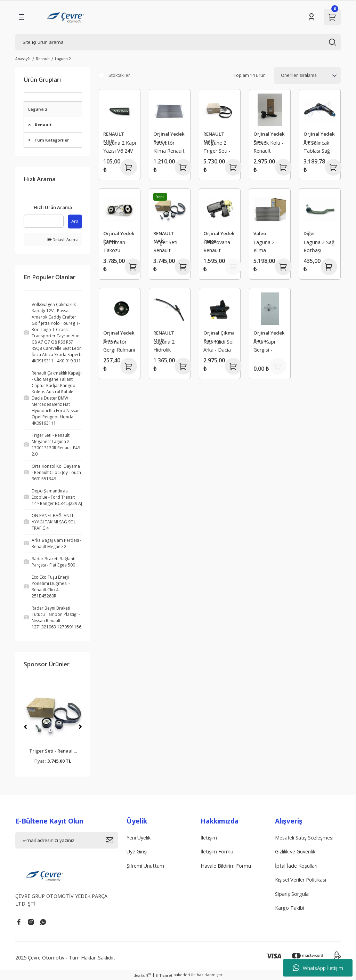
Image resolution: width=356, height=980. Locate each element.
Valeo (260, 233)
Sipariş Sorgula (292, 894)
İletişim (209, 838)
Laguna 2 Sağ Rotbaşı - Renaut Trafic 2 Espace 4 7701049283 (319, 247)
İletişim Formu (217, 852)
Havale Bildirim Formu (226, 866)
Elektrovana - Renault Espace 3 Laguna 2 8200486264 (218, 247)
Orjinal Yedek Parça (169, 138)
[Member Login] (311, 17)
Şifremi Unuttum (145, 866)
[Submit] (112, 840)
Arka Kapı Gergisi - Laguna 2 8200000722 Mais (267, 347)
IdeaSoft (142, 975)
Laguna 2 (63, 59)
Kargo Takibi (290, 908)
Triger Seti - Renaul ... (53, 751)
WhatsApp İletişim (318, 968)
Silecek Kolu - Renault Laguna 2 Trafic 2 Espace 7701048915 (268, 148)
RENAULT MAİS (114, 138)
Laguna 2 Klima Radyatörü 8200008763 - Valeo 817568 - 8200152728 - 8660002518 (269, 247)
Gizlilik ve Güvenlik (295, 852)
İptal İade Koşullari (296, 866)
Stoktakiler (119, 75)
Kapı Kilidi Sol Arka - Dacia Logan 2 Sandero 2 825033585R (219, 347)
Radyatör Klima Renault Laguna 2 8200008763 (169, 148)
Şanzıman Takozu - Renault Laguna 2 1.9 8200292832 (118, 247)
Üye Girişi (137, 852)
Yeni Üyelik (139, 838)
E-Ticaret (164, 975)
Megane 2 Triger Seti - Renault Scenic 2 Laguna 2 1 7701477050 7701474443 (217, 148)
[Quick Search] (44, 221)
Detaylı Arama (63, 239)
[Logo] (66, 17)
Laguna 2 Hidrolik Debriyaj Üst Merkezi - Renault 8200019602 (168, 347)
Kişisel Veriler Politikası (301, 880)
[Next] (80, 727)
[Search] (178, 42)
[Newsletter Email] (67, 840)
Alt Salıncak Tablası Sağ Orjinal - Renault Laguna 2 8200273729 (317, 148)
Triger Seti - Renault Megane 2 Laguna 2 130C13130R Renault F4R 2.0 (168, 247)
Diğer (309, 233)
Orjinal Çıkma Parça (219, 336)
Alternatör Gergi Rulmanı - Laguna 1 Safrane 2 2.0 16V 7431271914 (119, 347)
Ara (75, 221)
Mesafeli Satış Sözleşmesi (304, 838)
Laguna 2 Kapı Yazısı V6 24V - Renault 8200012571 (120, 148)
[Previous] (25, 727)
